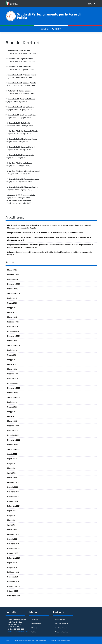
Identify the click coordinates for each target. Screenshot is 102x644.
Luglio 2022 (12, 459)
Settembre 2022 (14, 449)
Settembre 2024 (14, 345)
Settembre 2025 (14, 293)
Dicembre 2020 (13, 544)
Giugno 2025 (12, 303)
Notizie (33, 632)
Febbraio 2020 (13, 572)
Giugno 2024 (12, 355)
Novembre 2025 (14, 284)
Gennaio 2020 (13, 577)
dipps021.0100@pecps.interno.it (18, 631)
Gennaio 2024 (13, 378)
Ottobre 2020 (13, 553)
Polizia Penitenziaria (61, 632)
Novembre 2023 (14, 388)
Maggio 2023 (12, 412)
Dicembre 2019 (13, 582)
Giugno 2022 (12, 463)
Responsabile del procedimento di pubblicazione (30, 640)
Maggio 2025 (12, 308)
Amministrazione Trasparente (60, 640)
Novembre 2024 (14, 336)
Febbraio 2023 (13, 426)
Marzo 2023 (12, 421)
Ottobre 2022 (13, 445)
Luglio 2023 (12, 402)
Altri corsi (34, 628)
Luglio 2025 (12, 298)
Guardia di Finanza (61, 628)
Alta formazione (36, 624)
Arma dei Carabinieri (61, 624)
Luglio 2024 (12, 350)
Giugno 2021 (12, 515)
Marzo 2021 (12, 530)
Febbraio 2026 (13, 275)
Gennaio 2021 (13, 539)
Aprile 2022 (12, 473)
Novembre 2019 (14, 586)
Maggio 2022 (12, 468)
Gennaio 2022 (13, 487)
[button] (91, 3)
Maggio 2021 (12, 520)
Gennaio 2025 (13, 327)
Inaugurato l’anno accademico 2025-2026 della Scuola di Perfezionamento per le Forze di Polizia (45, 233)
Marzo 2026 (12, 270)
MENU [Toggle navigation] (45, 29)
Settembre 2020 (14, 558)
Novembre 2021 (14, 496)
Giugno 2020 (12, 567)
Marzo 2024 (12, 369)
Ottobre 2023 (13, 393)
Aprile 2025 (12, 312)
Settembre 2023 (14, 397)
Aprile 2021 (12, 525)
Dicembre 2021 (13, 492)
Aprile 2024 (12, 364)
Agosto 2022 (12, 454)
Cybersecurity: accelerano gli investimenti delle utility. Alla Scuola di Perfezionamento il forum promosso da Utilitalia (50, 253)
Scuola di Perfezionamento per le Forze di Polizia (49, 16)
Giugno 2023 (12, 407)
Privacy (8, 640)
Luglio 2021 (12, 511)
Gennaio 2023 (13, 430)
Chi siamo (34, 620)
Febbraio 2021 (13, 534)
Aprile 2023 (12, 416)
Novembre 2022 (14, 440)
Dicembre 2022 (13, 435)
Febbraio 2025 (13, 322)
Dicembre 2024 (13, 331)
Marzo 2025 (12, 317)
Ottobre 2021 (13, 501)
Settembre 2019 (14, 596)
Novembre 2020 (14, 548)
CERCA (57, 29)
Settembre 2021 (14, 506)
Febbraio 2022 (13, 482)
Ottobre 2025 (13, 289)
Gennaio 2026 (13, 279)
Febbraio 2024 (13, 374)
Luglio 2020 (12, 563)
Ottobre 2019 (13, 591)
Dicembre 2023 (13, 383)
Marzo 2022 (12, 478)
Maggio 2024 (12, 360)
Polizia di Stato (60, 620)
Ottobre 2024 (13, 341)
